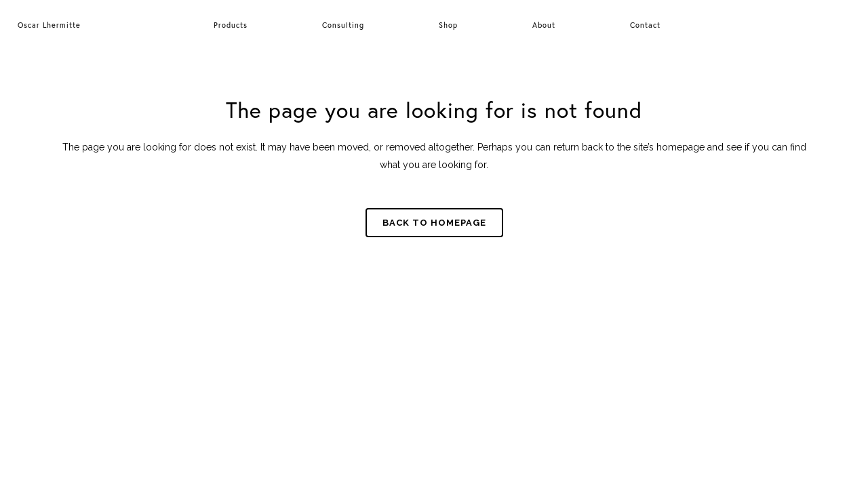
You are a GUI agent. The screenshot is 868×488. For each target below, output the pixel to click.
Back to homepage (434, 223)
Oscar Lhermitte (49, 25)
